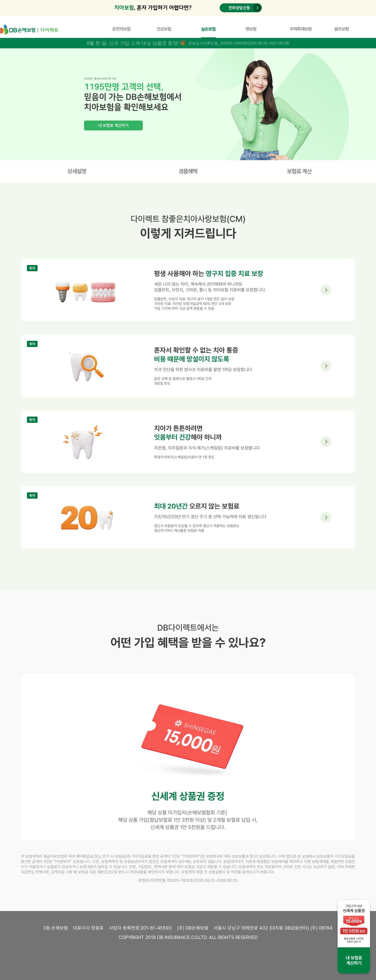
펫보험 (251, 29)
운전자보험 (121, 29)
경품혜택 (188, 171)
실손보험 (208, 29)
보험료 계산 (299, 171)
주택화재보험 (301, 29)
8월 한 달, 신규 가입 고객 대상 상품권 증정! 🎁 (136, 43)
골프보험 (342, 29)
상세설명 (77, 171)
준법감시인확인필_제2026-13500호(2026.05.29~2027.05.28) (239, 43)
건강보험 (164, 29)
